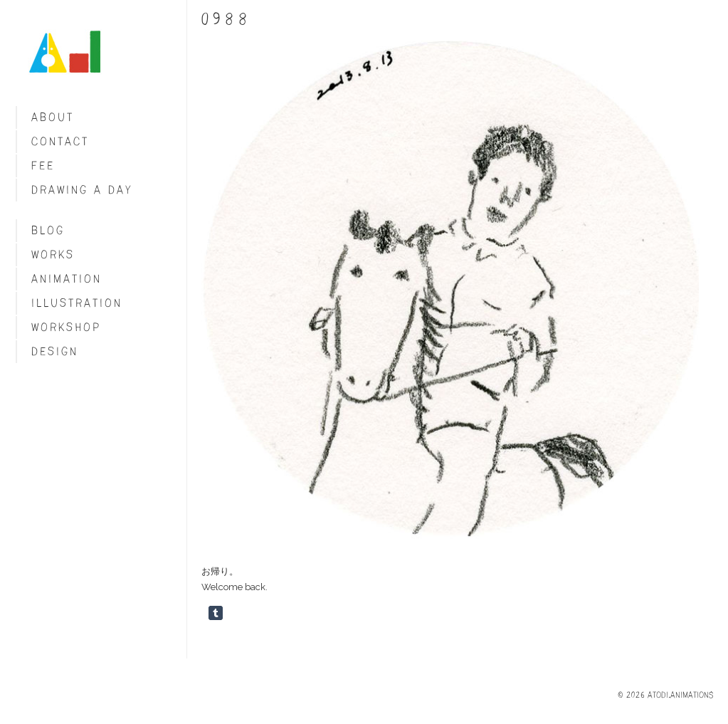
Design (55, 351)
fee (43, 166)
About (53, 117)
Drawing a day (82, 190)
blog (48, 230)
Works (53, 255)
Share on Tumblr (216, 613)
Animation (67, 279)
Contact (60, 141)
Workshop (66, 327)
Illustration (77, 303)
